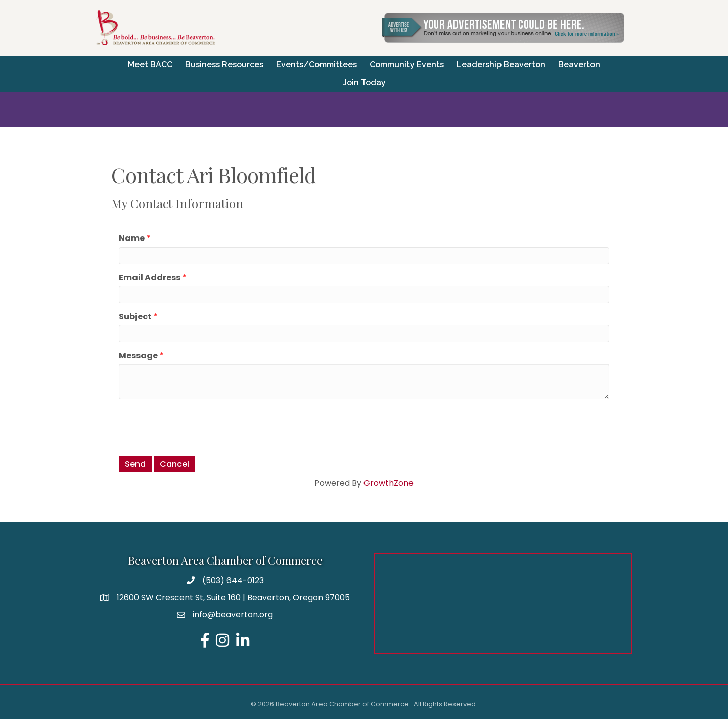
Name (132, 238)
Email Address (150, 278)
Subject (135, 317)
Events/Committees (316, 64)
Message (138, 355)
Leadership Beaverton (501, 64)
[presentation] (196, 426)
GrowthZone (389, 483)
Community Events (407, 64)
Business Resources (224, 64)
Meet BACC (150, 64)
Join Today (364, 83)
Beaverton (579, 64)
